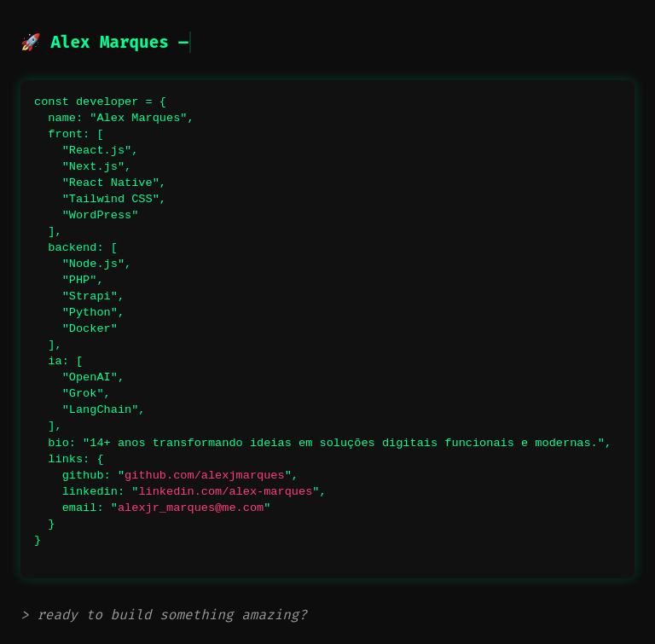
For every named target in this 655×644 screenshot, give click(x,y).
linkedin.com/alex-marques (225, 492)
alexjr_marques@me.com (191, 508)
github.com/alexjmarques (205, 476)
